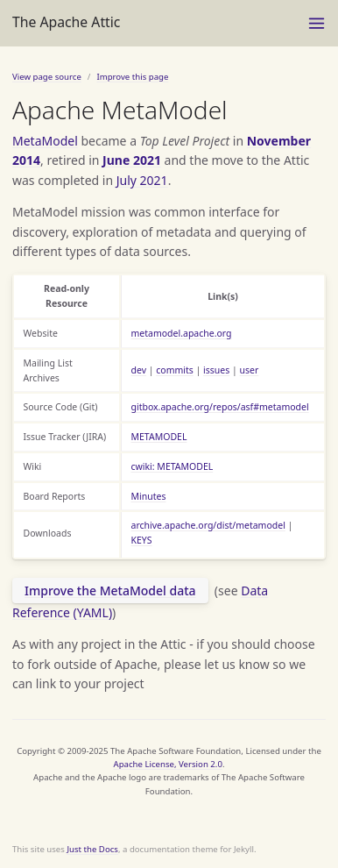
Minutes (149, 496)
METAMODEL (159, 437)
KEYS (142, 540)
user (250, 370)
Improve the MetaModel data (110, 591)
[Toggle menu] (317, 23)
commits (175, 370)
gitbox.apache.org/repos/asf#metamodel (220, 407)
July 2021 (142, 180)
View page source (47, 77)
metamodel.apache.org (182, 333)
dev (139, 370)
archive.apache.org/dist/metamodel (208, 525)
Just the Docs (92, 849)
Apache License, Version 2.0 (168, 764)
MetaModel (45, 141)
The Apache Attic (66, 22)
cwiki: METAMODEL (173, 466)
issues (216, 370)
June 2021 (132, 160)
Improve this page (132, 77)
